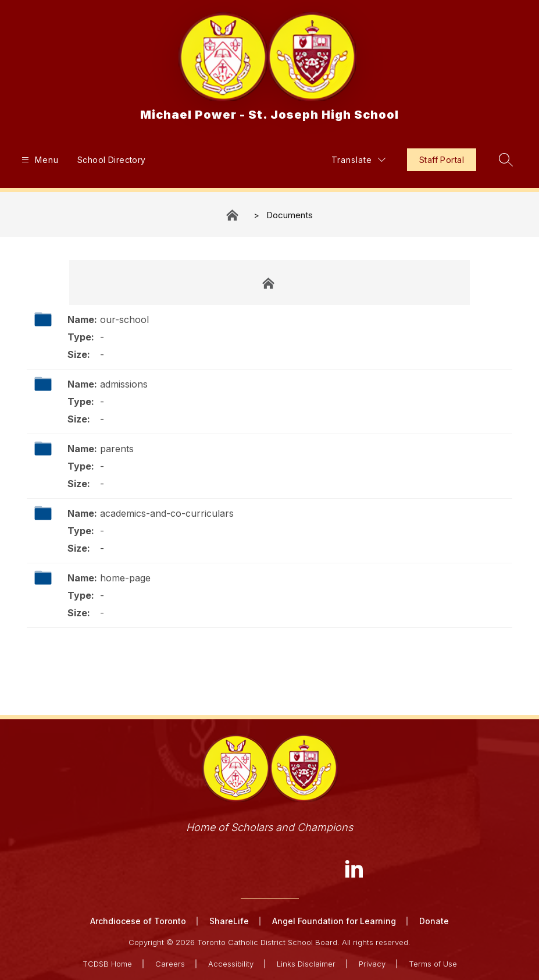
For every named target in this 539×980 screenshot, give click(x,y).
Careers (170, 964)
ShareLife (229, 921)
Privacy (372, 964)
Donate (434, 921)
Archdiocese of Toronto (138, 921)
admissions (124, 384)
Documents (290, 215)
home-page (125, 578)
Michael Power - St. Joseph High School (233, 215)
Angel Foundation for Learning (334, 921)
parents (117, 449)
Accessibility (231, 964)
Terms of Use (433, 964)
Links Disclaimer (306, 964)
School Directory (112, 160)
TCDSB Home (107, 964)
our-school (124, 319)
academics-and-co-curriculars (167, 513)
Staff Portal (442, 160)
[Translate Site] (358, 160)
